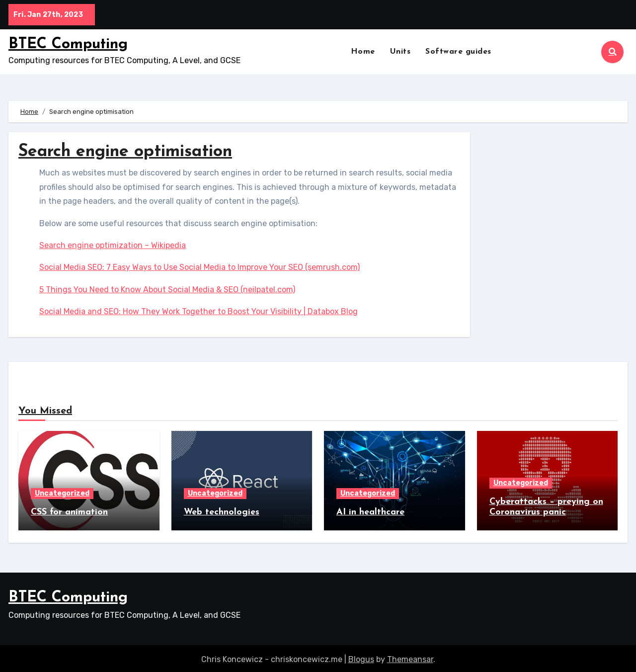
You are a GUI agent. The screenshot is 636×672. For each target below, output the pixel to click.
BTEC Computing (68, 44)
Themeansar (410, 657)
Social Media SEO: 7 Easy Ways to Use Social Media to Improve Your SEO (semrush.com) (199, 267)
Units (400, 52)
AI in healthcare (370, 512)
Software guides (458, 52)
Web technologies (222, 512)
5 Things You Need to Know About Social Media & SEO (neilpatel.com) (167, 290)
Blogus (361, 657)
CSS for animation (69, 512)
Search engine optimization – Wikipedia (113, 245)
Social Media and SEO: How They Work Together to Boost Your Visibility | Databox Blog (199, 311)
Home (363, 52)
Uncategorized (62, 493)
